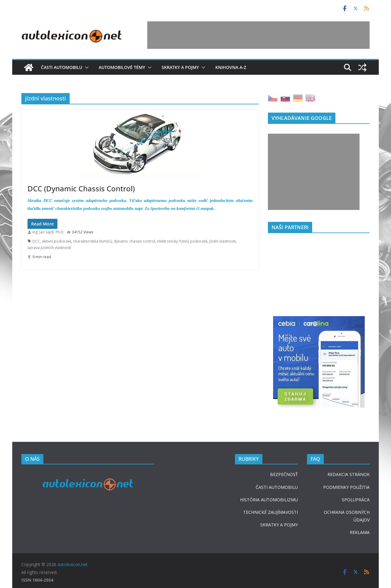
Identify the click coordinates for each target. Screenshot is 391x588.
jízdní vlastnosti (223, 241)
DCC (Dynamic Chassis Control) (81, 188)
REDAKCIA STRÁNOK (349, 474)
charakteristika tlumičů (92, 241)
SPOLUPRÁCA (356, 500)
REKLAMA (360, 532)
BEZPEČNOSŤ (284, 474)
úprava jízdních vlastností (49, 248)
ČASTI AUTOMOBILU (277, 487)
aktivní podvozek (57, 241)
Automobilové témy (122, 67)
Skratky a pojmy (180, 67)
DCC (36, 241)
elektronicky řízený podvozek (182, 241)
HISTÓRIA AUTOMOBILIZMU (269, 500)
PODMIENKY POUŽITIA (346, 487)
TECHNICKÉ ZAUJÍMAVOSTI (270, 512)
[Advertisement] (258, 35)
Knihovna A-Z (231, 67)
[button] (86, 67)
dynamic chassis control (134, 241)
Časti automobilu (62, 67)
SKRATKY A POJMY (279, 525)
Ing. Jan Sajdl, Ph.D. (48, 232)
